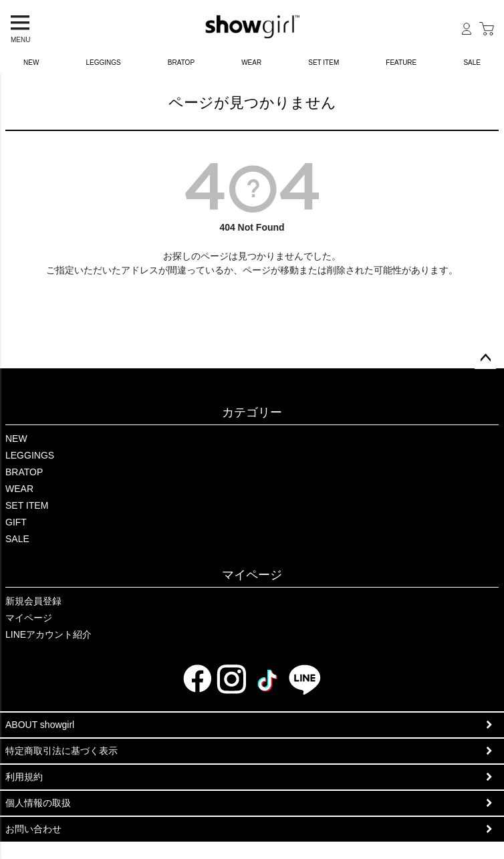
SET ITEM (324, 63)
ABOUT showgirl (40, 725)
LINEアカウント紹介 (48, 634)
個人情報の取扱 (38, 803)
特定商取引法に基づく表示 (61, 751)
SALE (17, 539)
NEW (31, 63)
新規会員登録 (33, 601)
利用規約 (24, 777)
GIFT (16, 522)
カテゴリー (252, 412)
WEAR (251, 63)
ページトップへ (485, 358)
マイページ (252, 575)
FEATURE (401, 63)
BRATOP (181, 63)
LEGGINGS (104, 63)
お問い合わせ (33, 829)
